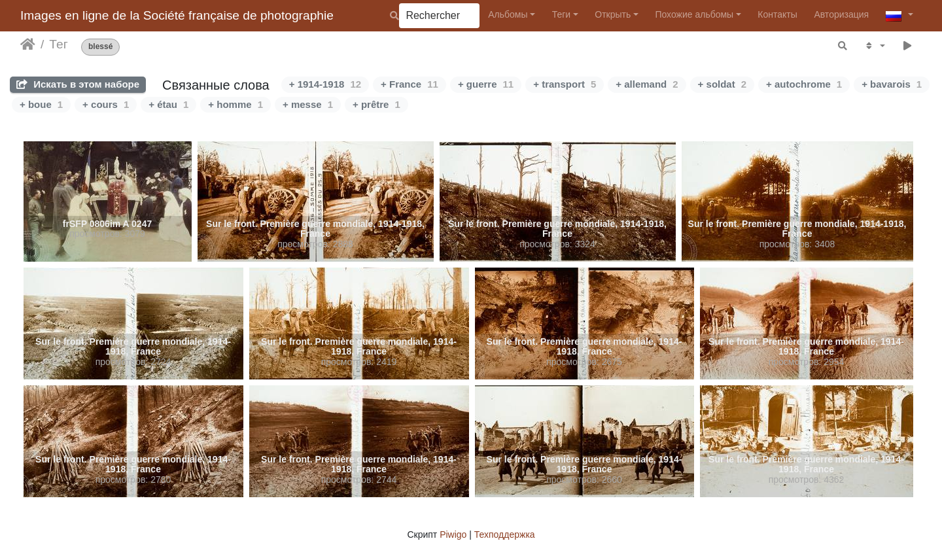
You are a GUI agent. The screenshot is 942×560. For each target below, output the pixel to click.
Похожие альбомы (694, 14)
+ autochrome (804, 84)
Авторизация (841, 14)
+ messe (308, 104)
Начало (28, 44)
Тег (58, 44)
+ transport (565, 84)
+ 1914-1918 (325, 84)
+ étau (168, 104)
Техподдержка (505, 534)
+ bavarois (892, 84)
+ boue (41, 104)
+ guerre (486, 84)
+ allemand (647, 84)
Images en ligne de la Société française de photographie (177, 15)
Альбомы (508, 14)
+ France (410, 84)
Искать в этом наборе (78, 84)
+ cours (106, 104)
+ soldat (722, 84)
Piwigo (453, 534)
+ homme (235, 104)
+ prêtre (376, 104)
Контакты (777, 14)
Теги (561, 14)
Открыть (613, 14)
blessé (100, 47)
